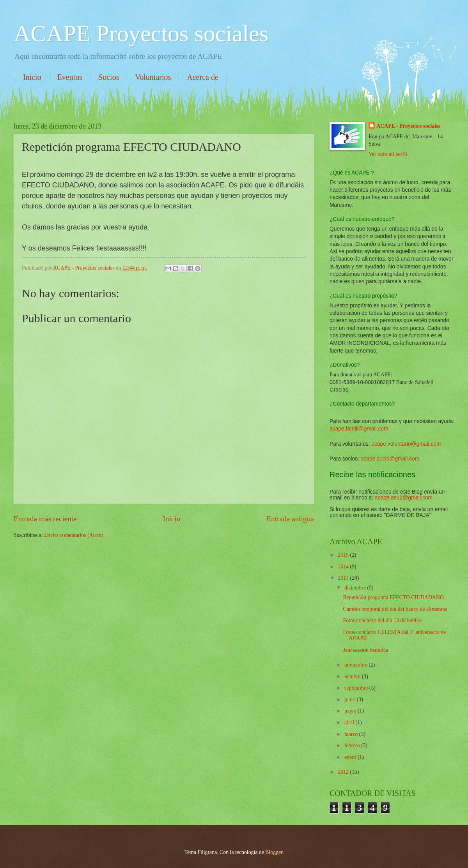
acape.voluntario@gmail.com (406, 444)
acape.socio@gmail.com (390, 459)
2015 (344, 555)
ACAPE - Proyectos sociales (408, 126)
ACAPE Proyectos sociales (141, 34)
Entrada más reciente (45, 519)
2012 (344, 772)
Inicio (32, 77)
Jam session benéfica (365, 650)
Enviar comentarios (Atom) (74, 535)
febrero (353, 745)
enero (351, 757)
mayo (351, 711)
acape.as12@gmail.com (404, 498)
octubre (353, 677)
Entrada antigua (290, 519)
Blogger (274, 852)
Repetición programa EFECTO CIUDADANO (393, 597)
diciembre (356, 588)
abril (350, 722)
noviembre (356, 665)
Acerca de (203, 77)
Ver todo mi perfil (388, 154)
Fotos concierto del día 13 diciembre (382, 620)
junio (351, 700)
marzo (352, 734)
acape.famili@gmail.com (359, 429)
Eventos (70, 77)
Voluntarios (153, 77)
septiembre (357, 688)
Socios (109, 77)
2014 (344, 567)
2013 (344, 578)
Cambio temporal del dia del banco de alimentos (395, 609)
